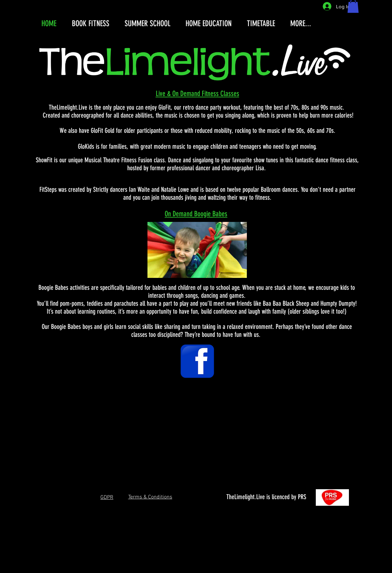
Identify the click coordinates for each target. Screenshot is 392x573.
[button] (107, 497)
